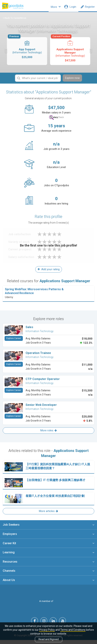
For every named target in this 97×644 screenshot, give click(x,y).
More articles (48, 514)
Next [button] (91, 53)
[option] (27, 54)
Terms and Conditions (73, 630)
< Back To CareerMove (14, 20)
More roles (49, 433)
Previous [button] (6, 53)
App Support (27, 50)
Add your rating (49, 272)
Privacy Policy (47, 630)
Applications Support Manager (70, 52)
